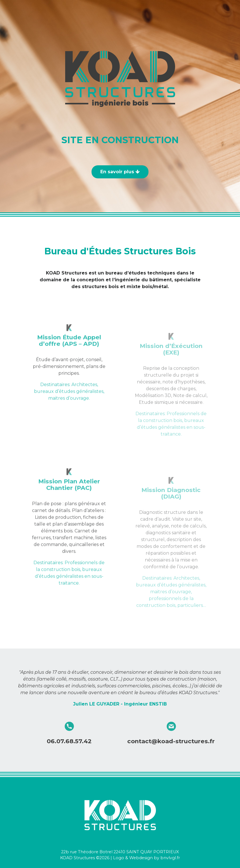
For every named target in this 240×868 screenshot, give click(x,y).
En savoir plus (120, 172)
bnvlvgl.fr (170, 858)
